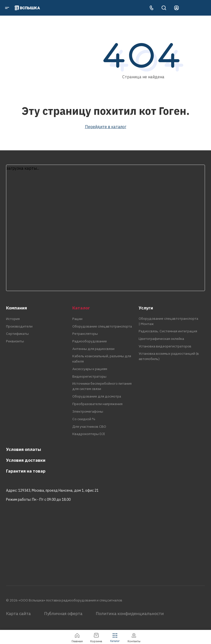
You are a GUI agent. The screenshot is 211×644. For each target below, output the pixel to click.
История (13, 319)
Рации (77, 319)
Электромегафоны (88, 411)
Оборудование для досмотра (97, 396)
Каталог (81, 308)
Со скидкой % (84, 419)
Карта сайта (18, 614)
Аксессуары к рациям (90, 369)
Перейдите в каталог (106, 127)
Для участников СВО (89, 426)
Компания (17, 308)
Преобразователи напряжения (97, 404)
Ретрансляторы (85, 334)
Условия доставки (26, 460)
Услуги (146, 308)
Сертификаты (17, 334)
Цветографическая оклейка (161, 339)
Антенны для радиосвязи (93, 349)
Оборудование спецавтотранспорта (102, 326)
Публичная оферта (63, 614)
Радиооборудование (90, 341)
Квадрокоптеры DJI (89, 434)
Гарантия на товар (26, 471)
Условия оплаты (24, 449)
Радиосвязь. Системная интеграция (168, 331)
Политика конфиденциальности (130, 614)
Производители (19, 326)
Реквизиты (15, 341)
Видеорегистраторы (89, 376)
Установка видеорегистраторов (165, 346)
